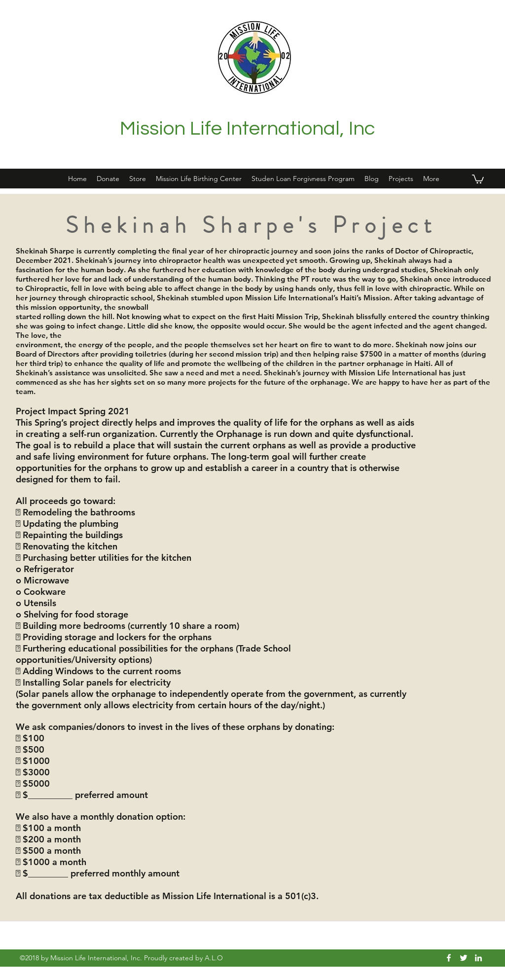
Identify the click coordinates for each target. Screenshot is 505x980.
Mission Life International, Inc (247, 128)
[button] (401, 179)
